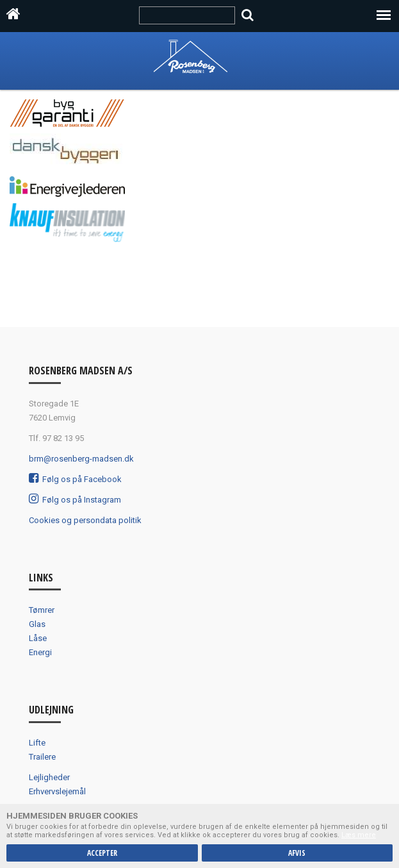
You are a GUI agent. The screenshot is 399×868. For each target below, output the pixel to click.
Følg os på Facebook (75, 479)
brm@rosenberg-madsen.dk (81, 459)
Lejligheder (49, 777)
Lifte (37, 743)
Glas (37, 624)
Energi (40, 652)
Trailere (42, 757)
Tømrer (42, 610)
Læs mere (359, 835)
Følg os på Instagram (75, 500)
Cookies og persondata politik (85, 520)
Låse (38, 638)
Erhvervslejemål (57, 791)
